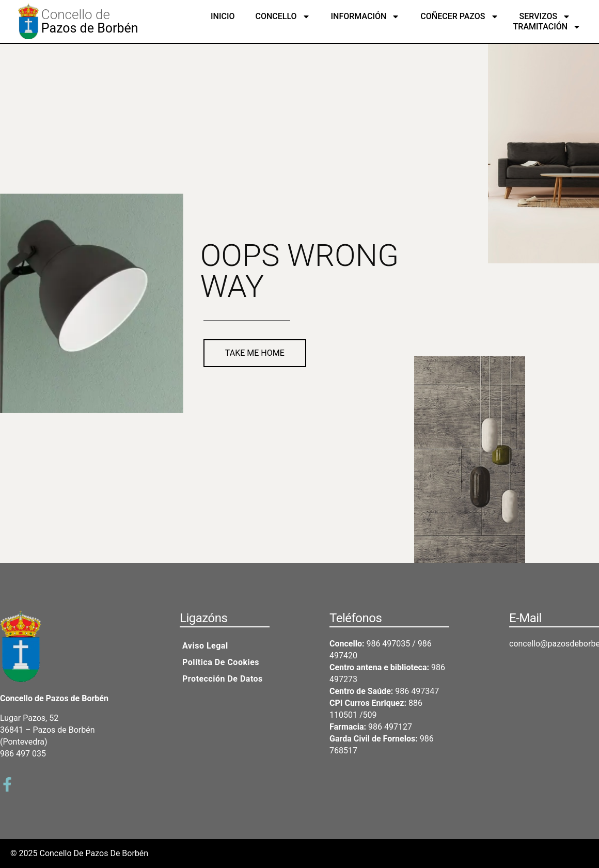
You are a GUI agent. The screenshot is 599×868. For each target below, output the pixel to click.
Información (366, 17)
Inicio (223, 16)
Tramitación (547, 27)
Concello (282, 17)
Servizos (545, 17)
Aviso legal (205, 646)
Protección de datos (223, 679)
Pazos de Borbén (90, 28)
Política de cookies (221, 662)
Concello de (76, 14)
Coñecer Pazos (459, 17)
